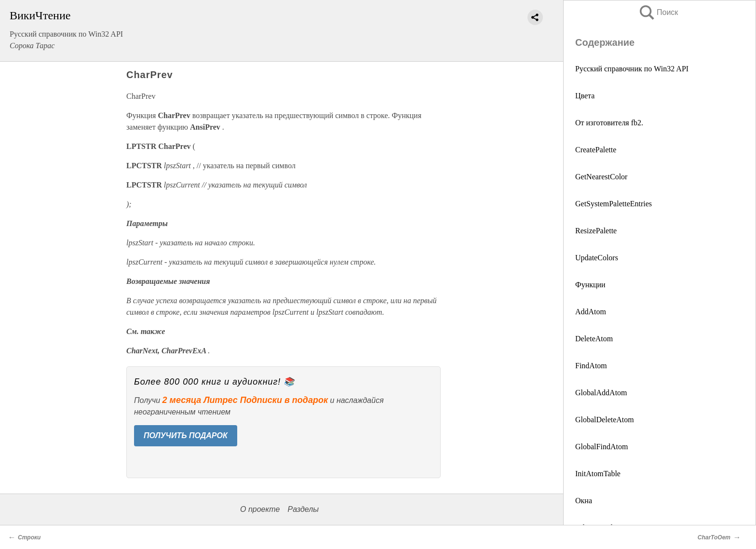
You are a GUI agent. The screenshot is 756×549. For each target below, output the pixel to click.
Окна (584, 501)
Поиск (658, 12)
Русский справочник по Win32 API (632, 69)
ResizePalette (596, 231)
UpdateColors (597, 258)
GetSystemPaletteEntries (614, 204)
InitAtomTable (598, 474)
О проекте (260, 509)
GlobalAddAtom (601, 393)
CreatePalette (596, 150)
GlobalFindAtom (601, 447)
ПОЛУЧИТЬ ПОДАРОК (186, 435)
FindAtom (591, 366)
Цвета (585, 96)
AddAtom (591, 312)
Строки (29, 537)
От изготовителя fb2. (609, 123)
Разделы (303, 509)
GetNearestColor (601, 177)
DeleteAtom (594, 339)
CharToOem (714, 537)
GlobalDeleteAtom (605, 420)
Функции (590, 285)
